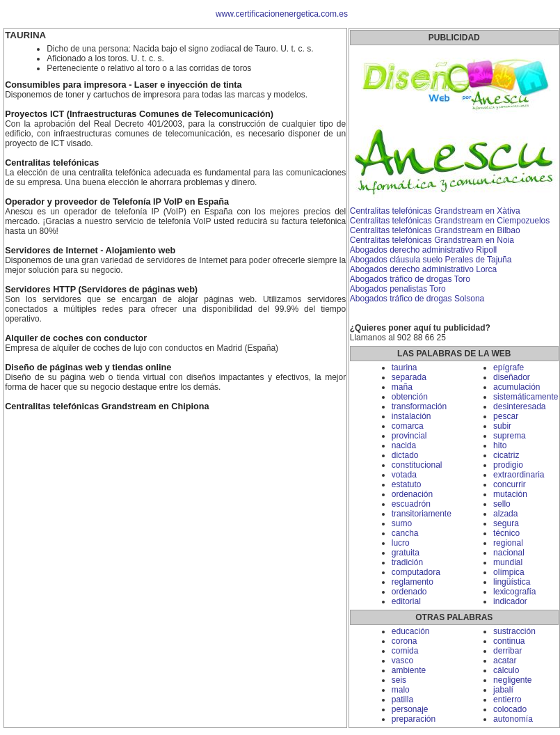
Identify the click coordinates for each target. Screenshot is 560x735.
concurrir (510, 484)
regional (508, 543)
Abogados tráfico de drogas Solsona (417, 299)
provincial (409, 436)
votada (404, 475)
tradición (407, 562)
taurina (405, 367)
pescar (506, 416)
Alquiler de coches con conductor (76, 338)
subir (502, 426)
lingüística (512, 582)
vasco (402, 661)
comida (405, 651)
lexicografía (514, 592)
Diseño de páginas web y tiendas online (88, 367)
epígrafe (509, 367)
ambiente (409, 670)
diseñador (512, 377)
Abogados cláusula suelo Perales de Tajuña (431, 260)
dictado (405, 455)
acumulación (517, 387)
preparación (414, 719)
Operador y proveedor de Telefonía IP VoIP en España (117, 202)
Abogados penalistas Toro (398, 289)
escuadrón (411, 504)
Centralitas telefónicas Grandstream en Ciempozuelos (450, 221)
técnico (506, 533)
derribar (507, 651)
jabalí (503, 690)
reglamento (413, 582)
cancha (405, 533)
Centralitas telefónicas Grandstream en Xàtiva (435, 211)
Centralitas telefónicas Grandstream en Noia (432, 240)
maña (402, 387)
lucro (401, 543)
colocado (510, 709)
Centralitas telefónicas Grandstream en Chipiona (107, 406)
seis (399, 680)
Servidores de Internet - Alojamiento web (90, 251)
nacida (404, 445)
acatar (505, 661)
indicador (510, 601)
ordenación (412, 494)
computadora (416, 572)
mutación (510, 494)
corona (405, 641)
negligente (512, 680)
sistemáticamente (526, 397)
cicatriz (506, 455)
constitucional (417, 465)
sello (502, 504)
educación (411, 631)
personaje (410, 709)
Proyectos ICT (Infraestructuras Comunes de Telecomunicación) (139, 114)
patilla (402, 700)
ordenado (409, 592)
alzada (505, 514)
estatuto (407, 484)
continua (509, 641)
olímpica (509, 572)
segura (506, 523)
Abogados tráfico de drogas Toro (410, 279)
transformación (419, 406)
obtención (410, 397)
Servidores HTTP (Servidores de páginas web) (101, 290)
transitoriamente (422, 514)
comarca (408, 426)
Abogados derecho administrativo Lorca (423, 269)
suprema (510, 436)
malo (401, 690)
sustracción (514, 631)
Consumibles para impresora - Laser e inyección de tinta (123, 85)
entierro (507, 700)
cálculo (506, 670)
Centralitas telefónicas (52, 163)
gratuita (406, 553)
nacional (509, 553)
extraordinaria (519, 475)
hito (500, 445)
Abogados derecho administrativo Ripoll (423, 250)
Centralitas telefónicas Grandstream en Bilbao (435, 230)
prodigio (508, 465)
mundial (508, 562)
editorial (406, 601)
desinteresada (519, 406)
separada (409, 377)
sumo (402, 523)
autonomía (513, 719)
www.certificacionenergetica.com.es (282, 14)
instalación (411, 416)
